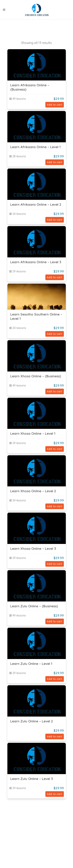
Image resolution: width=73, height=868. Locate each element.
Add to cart (55, 105)
